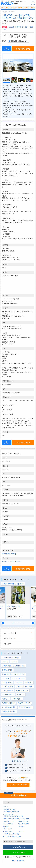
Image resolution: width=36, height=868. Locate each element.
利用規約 (7, 826)
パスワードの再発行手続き (12, 834)
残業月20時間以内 (24, 703)
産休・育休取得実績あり (24, 687)
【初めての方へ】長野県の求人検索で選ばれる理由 (13, 815)
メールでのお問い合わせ (18, 847)
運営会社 (22, 826)
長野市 (4, 30)
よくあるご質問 (8, 824)
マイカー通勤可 (7, 687)
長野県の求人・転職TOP (16, 8)
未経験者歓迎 (11, 27)
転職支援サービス (9, 821)
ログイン (22, 831)
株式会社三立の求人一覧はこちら (12, 562)
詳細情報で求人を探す (10, 809)
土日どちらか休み (18, 678)
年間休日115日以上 (8, 711)
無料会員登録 (8, 831)
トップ (6, 807)
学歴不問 (18, 27)
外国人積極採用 (7, 691)
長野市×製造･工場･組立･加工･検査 (13, 666)
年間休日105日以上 (8, 707)
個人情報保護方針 (24, 824)
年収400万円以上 (8, 695)
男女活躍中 (25, 27)
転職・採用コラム (24, 821)
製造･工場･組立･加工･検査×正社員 (13, 674)
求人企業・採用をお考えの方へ (13, 837)
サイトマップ (8, 829)
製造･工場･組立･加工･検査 (11, 658)
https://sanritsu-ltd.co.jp (9, 554)
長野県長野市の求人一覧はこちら (13, 584)
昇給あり (21, 695)
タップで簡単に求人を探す (12, 812)
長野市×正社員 (7, 670)
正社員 (4, 27)
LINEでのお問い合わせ (18, 852)
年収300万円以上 (22, 691)
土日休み (5, 678)
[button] (3, 623)
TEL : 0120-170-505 (18, 861)
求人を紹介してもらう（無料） (18, 785)
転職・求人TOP (5, 8)
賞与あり (5, 699)
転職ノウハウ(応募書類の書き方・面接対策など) (18, 819)
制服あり (29, 682)
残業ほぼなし (17, 699)
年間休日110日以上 (25, 707)
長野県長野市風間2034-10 (19, 41)
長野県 (31, 27)
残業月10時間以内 (8, 703)
